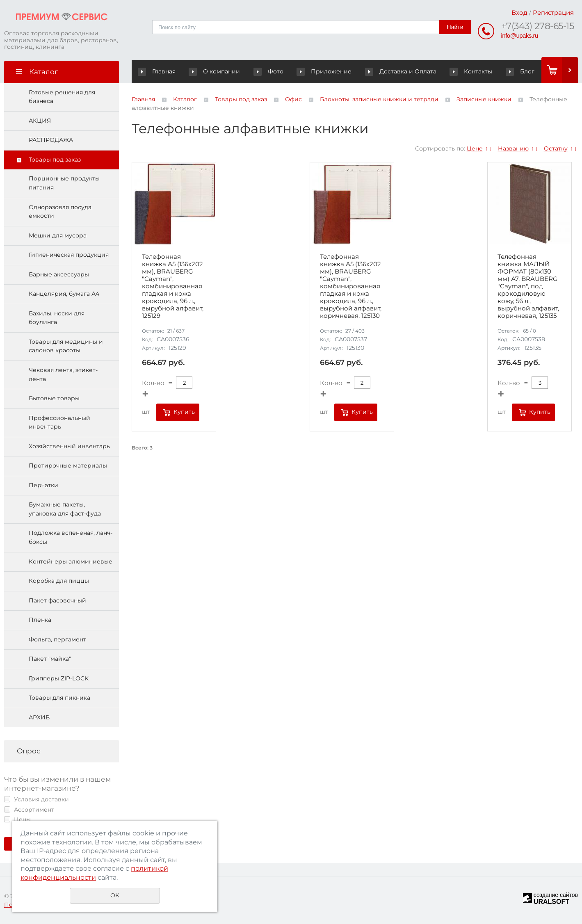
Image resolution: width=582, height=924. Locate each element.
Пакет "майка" (50, 659)
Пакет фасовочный (57, 600)
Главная (159, 71)
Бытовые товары (54, 399)
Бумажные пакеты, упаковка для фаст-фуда (65, 509)
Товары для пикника (59, 698)
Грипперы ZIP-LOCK (59, 678)
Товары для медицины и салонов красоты (66, 346)
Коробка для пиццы (59, 581)
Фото (264, 71)
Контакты (458, 71)
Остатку (556, 148)
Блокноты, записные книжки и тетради (379, 99)
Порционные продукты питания (64, 183)
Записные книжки (484, 99)
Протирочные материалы (68, 466)
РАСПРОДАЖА (51, 140)
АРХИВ (39, 717)
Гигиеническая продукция (69, 255)
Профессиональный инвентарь (59, 422)
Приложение (332, 71)
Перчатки (43, 485)
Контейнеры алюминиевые (71, 561)
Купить (184, 412)
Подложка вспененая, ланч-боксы (71, 538)
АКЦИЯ (40, 121)
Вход (519, 13)
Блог (506, 71)
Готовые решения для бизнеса (62, 97)
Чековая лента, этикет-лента (63, 374)
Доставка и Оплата (398, 71)
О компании (219, 71)
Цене (475, 148)
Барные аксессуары (59, 274)
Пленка (40, 620)
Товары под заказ (55, 160)
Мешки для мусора (58, 235)
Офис (293, 99)
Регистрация (553, 13)
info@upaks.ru (520, 35)
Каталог (185, 99)
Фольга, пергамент (57, 639)
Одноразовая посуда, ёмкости (61, 212)
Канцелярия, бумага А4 (64, 294)
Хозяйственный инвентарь (69, 446)
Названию (513, 148)
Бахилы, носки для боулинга (57, 318)
